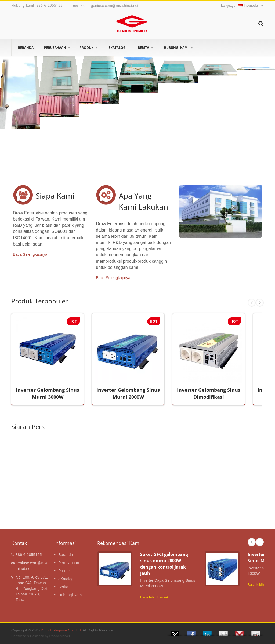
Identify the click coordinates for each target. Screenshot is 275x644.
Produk (88, 47)
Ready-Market (59, 636)
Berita (145, 47)
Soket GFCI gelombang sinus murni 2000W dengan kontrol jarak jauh (164, 564)
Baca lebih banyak (154, 597)
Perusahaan (57, 47)
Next (260, 303)
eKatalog (117, 47)
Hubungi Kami (178, 47)
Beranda (26, 47)
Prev (252, 303)
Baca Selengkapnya (30, 254)
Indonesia (248, 6)
